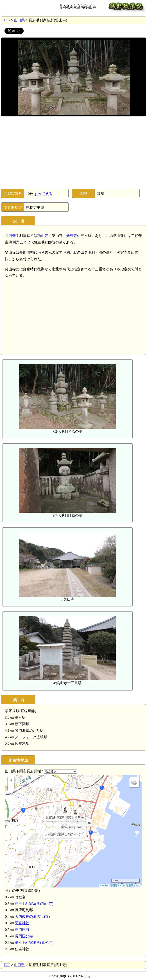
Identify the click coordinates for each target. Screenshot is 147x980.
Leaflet (104, 885)
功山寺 (43, 236)
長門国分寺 (24, 936)
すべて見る (43, 194)
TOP (7, 20)
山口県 (19, 20)
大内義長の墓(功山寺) (32, 916)
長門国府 (22, 930)
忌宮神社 (22, 923)
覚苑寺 (72, 236)
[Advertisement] (73, 153)
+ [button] (11, 781)
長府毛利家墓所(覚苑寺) (34, 942)
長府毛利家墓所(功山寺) (34, 904)
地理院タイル (117, 885)
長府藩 (10, 236)
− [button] (11, 788)
